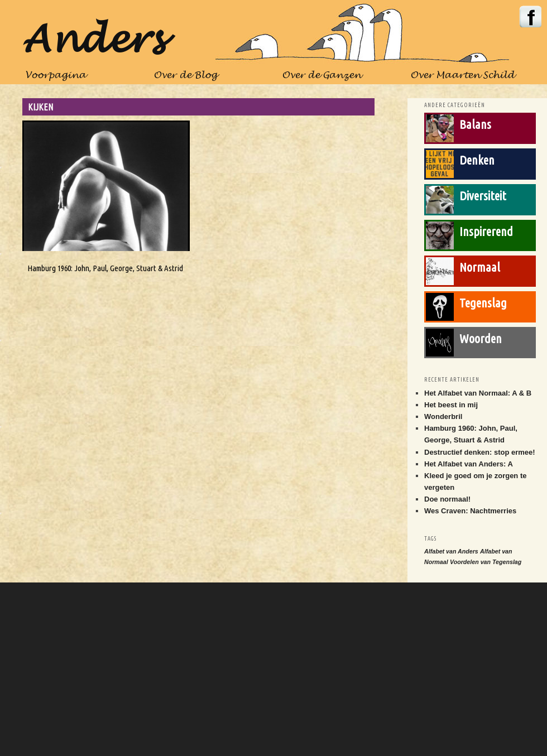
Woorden (481, 338)
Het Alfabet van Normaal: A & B (478, 393)
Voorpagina (56, 76)
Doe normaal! (447, 499)
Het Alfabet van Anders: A (469, 464)
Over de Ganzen (322, 76)
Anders (93, 41)
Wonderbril (443, 416)
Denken (477, 160)
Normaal (480, 267)
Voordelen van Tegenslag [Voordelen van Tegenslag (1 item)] (486, 562)
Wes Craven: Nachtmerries (470, 511)
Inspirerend (486, 231)
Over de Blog (185, 76)
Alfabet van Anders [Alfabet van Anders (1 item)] (451, 551)
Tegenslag (483, 303)
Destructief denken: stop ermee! (480, 452)
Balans (475, 124)
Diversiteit (483, 196)
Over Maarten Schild (462, 76)
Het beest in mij (451, 405)
